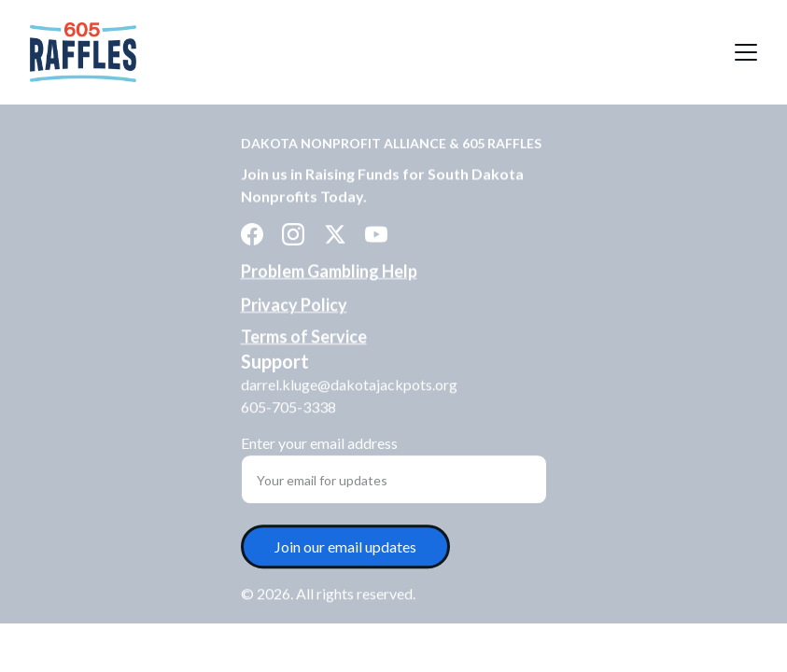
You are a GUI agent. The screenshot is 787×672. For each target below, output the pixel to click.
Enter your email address (319, 445)
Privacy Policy (294, 305)
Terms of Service (304, 336)
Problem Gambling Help (329, 271)
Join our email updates (345, 548)
